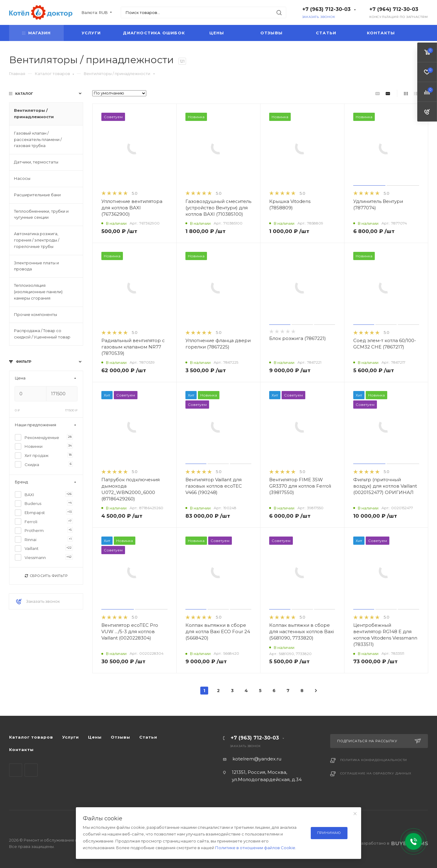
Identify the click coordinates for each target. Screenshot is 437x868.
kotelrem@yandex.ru (257, 759)
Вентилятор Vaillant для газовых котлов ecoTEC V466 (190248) (214, 486)
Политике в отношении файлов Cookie (255, 848)
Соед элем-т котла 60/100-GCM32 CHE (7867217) (385, 344)
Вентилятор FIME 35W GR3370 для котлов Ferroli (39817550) (300, 486)
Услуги (91, 33)
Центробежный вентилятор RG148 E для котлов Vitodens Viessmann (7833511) (385, 635)
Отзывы (271, 33)
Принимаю (329, 833)
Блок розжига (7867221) (298, 338)
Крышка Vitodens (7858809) (290, 204)
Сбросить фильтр (46, 576)
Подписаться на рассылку (379, 741)
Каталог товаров (54, 74)
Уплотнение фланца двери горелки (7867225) (218, 344)
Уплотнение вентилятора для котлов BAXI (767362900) (132, 208)
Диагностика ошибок (154, 33)
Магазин (36, 33)
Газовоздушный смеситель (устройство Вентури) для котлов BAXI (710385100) (218, 208)
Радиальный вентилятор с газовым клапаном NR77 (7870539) (133, 347)
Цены (217, 33)
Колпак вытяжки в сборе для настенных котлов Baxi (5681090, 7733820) (301, 631)
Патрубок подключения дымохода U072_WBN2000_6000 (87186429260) (130, 489)
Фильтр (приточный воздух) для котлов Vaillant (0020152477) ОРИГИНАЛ (385, 486)
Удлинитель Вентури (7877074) (378, 204)
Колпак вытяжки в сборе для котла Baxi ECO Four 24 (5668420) (218, 631)
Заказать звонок (319, 17)
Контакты (381, 33)
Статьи (326, 33)
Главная (17, 74)
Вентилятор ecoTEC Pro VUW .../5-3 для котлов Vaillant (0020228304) (130, 631)
